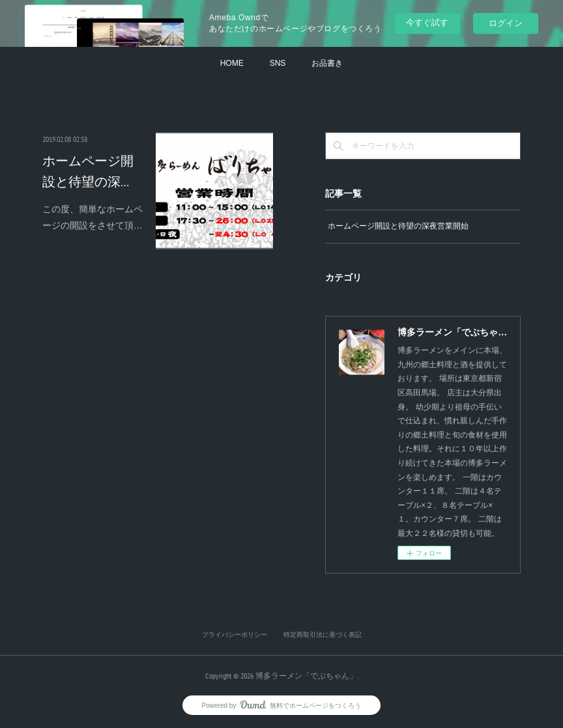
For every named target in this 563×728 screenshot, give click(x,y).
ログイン (506, 23)
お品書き (327, 63)
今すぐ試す (427, 22)
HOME (232, 63)
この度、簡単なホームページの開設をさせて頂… (93, 217)
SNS (278, 63)
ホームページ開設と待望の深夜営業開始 (398, 226)
